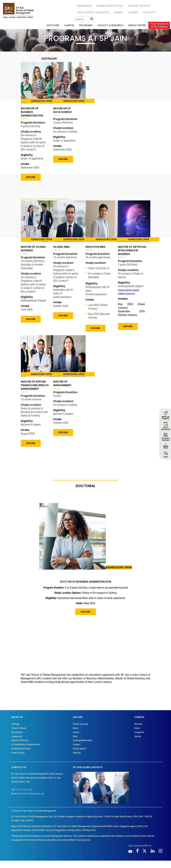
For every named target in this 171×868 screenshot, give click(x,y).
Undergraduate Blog (82, 740)
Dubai (137, 728)
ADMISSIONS (84, 6)
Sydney (138, 736)
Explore (31, 443)
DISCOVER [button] (53, 25)
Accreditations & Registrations (26, 745)
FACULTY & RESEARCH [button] (111, 25)
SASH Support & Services (93, 12)
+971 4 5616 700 (24, 790)
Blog (75, 736)
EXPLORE (31, 177)
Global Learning (80, 724)
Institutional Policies (21, 749)
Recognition (17, 732)
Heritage (15, 724)
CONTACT (150, 12)
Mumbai (138, 724)
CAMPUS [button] (69, 25)
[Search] (83, 19)
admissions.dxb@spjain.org (31, 794)
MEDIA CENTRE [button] (137, 25)
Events (76, 732)
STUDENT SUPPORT (139, 6)
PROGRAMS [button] (86, 25)
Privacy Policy (18, 753)
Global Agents (80, 749)
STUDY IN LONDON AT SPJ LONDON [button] (159, 25)
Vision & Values (19, 728)
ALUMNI (118, 12)
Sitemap (77, 753)
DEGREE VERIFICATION (110, 6)
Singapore (139, 732)
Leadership (17, 736)
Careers (133, 12)
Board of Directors (20, 740)
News (76, 728)
